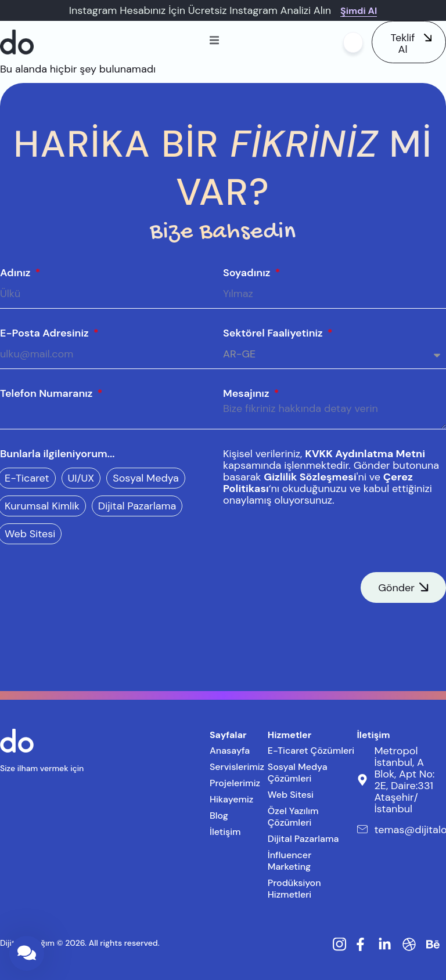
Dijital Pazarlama (137, 506)
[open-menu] (214, 42)
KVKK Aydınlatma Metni (365, 454)
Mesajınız (247, 393)
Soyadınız (248, 273)
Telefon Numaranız (48, 393)
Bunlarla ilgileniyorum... (57, 454)
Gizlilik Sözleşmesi (310, 477)
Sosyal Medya (146, 478)
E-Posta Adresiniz (46, 333)
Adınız (17, 273)
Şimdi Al (359, 11)
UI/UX (81, 478)
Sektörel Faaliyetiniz (274, 333)
